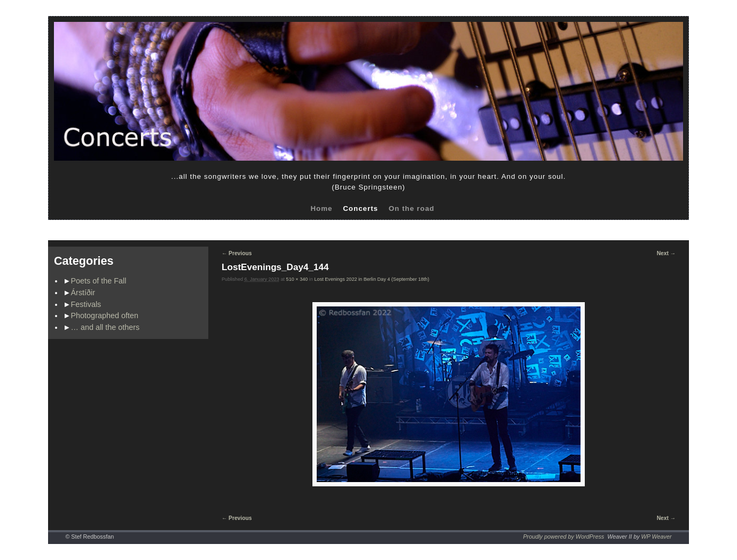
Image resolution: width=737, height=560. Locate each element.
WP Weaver (657, 537)
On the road (412, 208)
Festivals (86, 304)
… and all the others (105, 327)
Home (321, 208)
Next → (666, 253)
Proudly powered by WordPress (563, 537)
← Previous (237, 253)
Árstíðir (83, 293)
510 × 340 (297, 279)
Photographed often (105, 316)
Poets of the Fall (99, 281)
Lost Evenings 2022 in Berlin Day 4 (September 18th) (372, 279)
